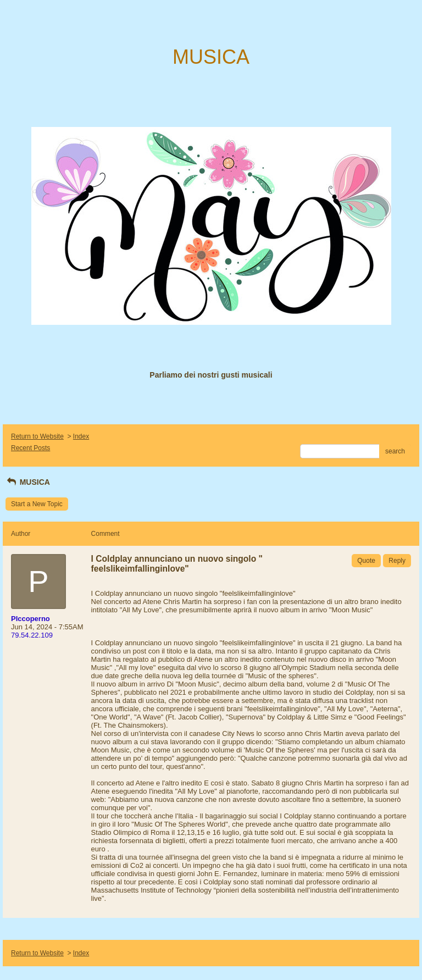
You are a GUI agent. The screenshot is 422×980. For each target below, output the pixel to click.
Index (81, 436)
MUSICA (28, 482)
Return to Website (37, 436)
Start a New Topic (37, 504)
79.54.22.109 (32, 635)
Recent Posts (30, 448)
